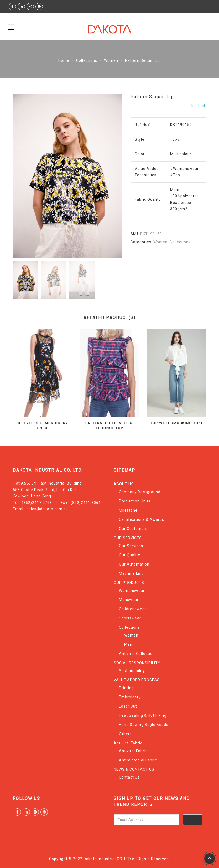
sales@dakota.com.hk (47, 509)
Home (64, 60)
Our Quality (130, 555)
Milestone (128, 510)
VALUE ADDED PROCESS (137, 680)
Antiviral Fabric (128, 743)
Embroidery (130, 697)
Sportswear (130, 618)
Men (128, 644)
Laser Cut (128, 706)
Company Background (140, 492)
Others (125, 734)
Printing (126, 688)
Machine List (131, 573)
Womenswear (132, 591)
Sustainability (132, 671)
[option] (67, 176)
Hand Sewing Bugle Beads (144, 725)
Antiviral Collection (137, 654)
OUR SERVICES (128, 538)
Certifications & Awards (142, 519)
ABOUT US (124, 484)
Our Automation (134, 564)
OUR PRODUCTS (129, 583)
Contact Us (129, 777)
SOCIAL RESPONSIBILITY (137, 663)
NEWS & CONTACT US (134, 769)
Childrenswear (133, 609)
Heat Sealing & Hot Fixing (143, 715)
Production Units (135, 501)
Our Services (131, 546)
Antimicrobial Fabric (138, 760)
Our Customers (133, 529)
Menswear (129, 600)
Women (111, 60)
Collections (87, 60)
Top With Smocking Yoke (177, 423)
